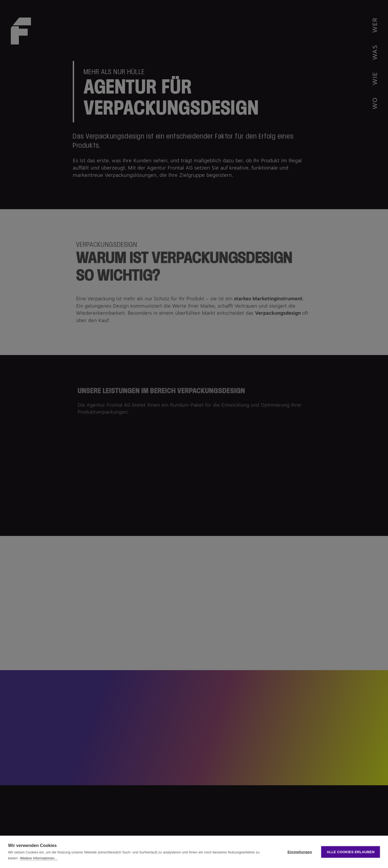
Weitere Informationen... (39, 858)
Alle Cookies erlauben (351, 852)
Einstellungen (300, 852)
